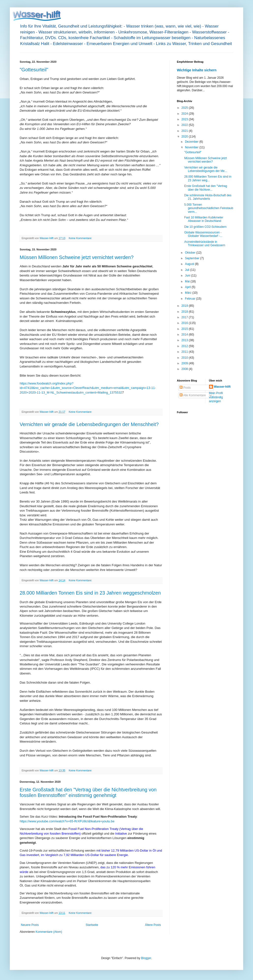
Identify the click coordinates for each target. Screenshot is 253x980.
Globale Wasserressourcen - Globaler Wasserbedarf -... (203, 234)
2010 (185, 358)
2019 (185, 306)
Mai (188, 281)
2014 (185, 335)
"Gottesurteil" (34, 70)
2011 (185, 352)
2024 (185, 114)
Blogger (146, 958)
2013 (185, 340)
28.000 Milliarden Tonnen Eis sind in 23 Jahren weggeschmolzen (90, 593)
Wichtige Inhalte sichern (197, 70)
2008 (185, 369)
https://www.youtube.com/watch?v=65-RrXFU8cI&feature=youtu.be (67, 821)
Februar (190, 299)
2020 (185, 137)
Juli (188, 270)
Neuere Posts (30, 925)
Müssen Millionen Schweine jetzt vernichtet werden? (77, 257)
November (192, 147)
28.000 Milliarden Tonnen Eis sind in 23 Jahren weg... (208, 178)
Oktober (191, 253)
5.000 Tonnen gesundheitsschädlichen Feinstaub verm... (209, 208)
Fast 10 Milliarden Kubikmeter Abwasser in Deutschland (204, 219)
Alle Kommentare (193, 395)
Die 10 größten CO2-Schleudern (205, 227)
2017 (185, 317)
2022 (185, 125)
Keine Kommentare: (81, 238)
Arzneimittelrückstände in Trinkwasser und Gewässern (205, 244)
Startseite (92, 925)
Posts (185, 388)
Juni (188, 276)
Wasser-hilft (222, 387)
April (188, 287)
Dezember (192, 142)
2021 (185, 131)
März (189, 293)
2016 (185, 323)
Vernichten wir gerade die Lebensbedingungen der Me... (206, 169)
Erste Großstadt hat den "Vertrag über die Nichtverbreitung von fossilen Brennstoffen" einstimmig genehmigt (88, 792)
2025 (185, 108)
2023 (185, 119)
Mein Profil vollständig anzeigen (216, 397)
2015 (185, 329)
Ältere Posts (153, 925)
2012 (185, 346)
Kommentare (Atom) (49, 932)
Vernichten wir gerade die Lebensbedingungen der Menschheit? (89, 424)
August (190, 264)
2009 (185, 363)
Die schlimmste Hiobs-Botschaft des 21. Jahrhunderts (208, 197)
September (193, 258)
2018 (185, 312)
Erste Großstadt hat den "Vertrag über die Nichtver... (206, 188)
